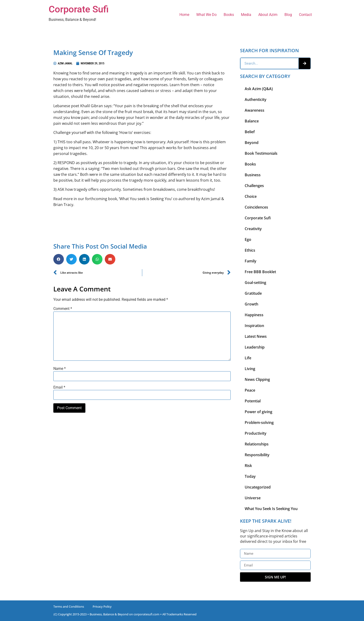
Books (229, 15)
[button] (59, 259)
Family (251, 261)
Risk (248, 466)
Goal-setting (255, 283)
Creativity (253, 229)
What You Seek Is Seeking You (271, 509)
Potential (253, 401)
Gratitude (253, 293)
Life (248, 358)
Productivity (256, 433)
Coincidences (256, 207)
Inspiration (254, 326)
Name (60, 369)
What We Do (206, 15)
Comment (63, 309)
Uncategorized (258, 487)
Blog (288, 15)
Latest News (256, 336)
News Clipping (257, 379)
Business (253, 175)
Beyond (252, 143)
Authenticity (256, 99)
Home (184, 15)
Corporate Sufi (79, 9)
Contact (305, 15)
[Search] (305, 63)
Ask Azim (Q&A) (259, 89)
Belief (250, 132)
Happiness (254, 315)
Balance (252, 121)
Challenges (254, 186)
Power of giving (258, 412)
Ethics (250, 250)
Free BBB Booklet (260, 272)
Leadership (255, 347)
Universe (253, 498)
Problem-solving (259, 423)
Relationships (257, 444)
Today (250, 476)
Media (246, 15)
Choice (251, 196)
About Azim (268, 15)
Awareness (255, 110)
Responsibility (257, 455)
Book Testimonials (261, 153)
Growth (251, 304)
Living (250, 369)
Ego (248, 239)
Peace (250, 390)
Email (59, 387)
